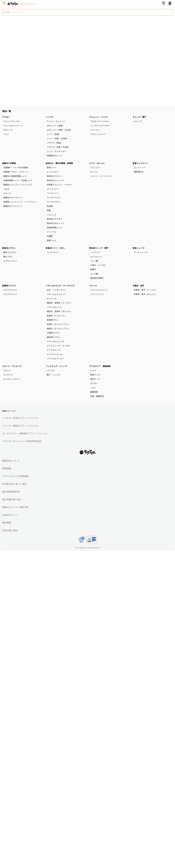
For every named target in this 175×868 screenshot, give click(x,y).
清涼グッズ (95, 379)
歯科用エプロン (54, 337)
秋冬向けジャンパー (56, 180)
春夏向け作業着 (9, 163)
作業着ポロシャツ (55, 156)
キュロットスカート (12, 379)
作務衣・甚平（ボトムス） (145, 294)
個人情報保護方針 (11, 492)
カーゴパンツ (53, 189)
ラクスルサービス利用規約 (15, 476)
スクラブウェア (10, 290)
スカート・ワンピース (12, 366)
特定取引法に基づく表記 (14, 484)
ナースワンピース (55, 354)
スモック (7, 193)
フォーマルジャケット (13, 126)
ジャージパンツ (97, 294)
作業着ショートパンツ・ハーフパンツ (20, 202)
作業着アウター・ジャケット (16, 172)
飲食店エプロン (9, 248)
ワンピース (8, 375)
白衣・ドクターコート (57, 290)
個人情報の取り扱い (12, 499)
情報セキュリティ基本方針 (15, 507)
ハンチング (95, 252)
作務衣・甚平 (139, 286)
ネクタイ (94, 383)
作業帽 (50, 236)
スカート (7, 370)
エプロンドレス (10, 261)
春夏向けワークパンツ (13, 206)
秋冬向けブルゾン (55, 176)
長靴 (49, 210)
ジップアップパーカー (100, 126)
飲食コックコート (140, 163)
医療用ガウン (53, 320)
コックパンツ (53, 252)
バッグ (93, 370)
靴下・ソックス (54, 375)
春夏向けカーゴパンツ (13, 198)
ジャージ (93, 286)
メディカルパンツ (55, 307)
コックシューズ (141, 252)
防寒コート (52, 168)
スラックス (95, 168)
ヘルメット (52, 215)
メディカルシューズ (56, 341)
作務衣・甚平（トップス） (145, 290)
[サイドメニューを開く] (4, 4)
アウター (6, 117)
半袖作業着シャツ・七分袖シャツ (18, 180)
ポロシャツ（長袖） (56, 126)
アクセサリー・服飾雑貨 (100, 366)
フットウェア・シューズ (56, 366)
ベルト (93, 388)
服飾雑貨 (94, 392)
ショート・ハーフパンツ (101, 176)
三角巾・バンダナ (98, 265)
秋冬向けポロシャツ (56, 223)
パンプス (51, 370)
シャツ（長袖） (54, 134)
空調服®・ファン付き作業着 (16, 168)
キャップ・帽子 (139, 117)
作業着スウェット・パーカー (59, 185)
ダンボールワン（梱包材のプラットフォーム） (25, 433)
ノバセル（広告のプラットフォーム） (21, 418)
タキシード (8, 130)
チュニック (52, 299)
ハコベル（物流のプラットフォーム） (21, 426)
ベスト (6, 134)
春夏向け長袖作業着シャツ (15, 176)
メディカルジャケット (57, 294)
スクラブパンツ (10, 294)
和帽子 (93, 269)
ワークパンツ (53, 193)
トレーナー (95, 130)
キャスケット (96, 257)
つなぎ (6, 189)
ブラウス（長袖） (55, 143)
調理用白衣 (139, 172)
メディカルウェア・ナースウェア (60, 286)
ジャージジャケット (99, 290)
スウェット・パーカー (99, 117)
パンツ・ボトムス (97, 163)
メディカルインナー (56, 359)
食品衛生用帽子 (97, 278)
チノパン (94, 172)
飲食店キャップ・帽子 (99, 248)
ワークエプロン (54, 202)
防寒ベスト (52, 240)
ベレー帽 (94, 261)
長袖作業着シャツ (55, 228)
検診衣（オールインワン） (58, 329)
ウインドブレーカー (12, 121)
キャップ (138, 121)
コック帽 (94, 274)
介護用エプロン (54, 333)
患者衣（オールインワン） (58, 324)
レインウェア (53, 172)
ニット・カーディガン (57, 151)
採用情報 (7, 468)
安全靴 (50, 206)
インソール (52, 232)
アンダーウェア (54, 198)
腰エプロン (8, 257)
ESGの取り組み (10, 530)
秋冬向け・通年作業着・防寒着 (59, 163)
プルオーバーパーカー (100, 121)
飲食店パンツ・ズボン (55, 248)
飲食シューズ (139, 248)
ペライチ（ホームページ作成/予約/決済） (23, 441)
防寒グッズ (95, 375)
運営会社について (11, 461)
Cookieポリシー (10, 515)
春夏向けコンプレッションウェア (18, 185)
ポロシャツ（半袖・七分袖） (59, 130)
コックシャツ (140, 168)
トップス (50, 117)
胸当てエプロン (10, 252)
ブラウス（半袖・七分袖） (58, 147)
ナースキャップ (54, 350)
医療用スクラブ (9, 286)
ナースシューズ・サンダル (58, 346)
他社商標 (7, 523)
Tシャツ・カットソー (56, 121)
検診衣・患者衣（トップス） (59, 303)
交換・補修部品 (97, 396)
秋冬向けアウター (55, 219)
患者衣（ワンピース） (57, 316)
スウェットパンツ (98, 134)
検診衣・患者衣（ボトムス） (59, 311)
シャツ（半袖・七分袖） (58, 138)
